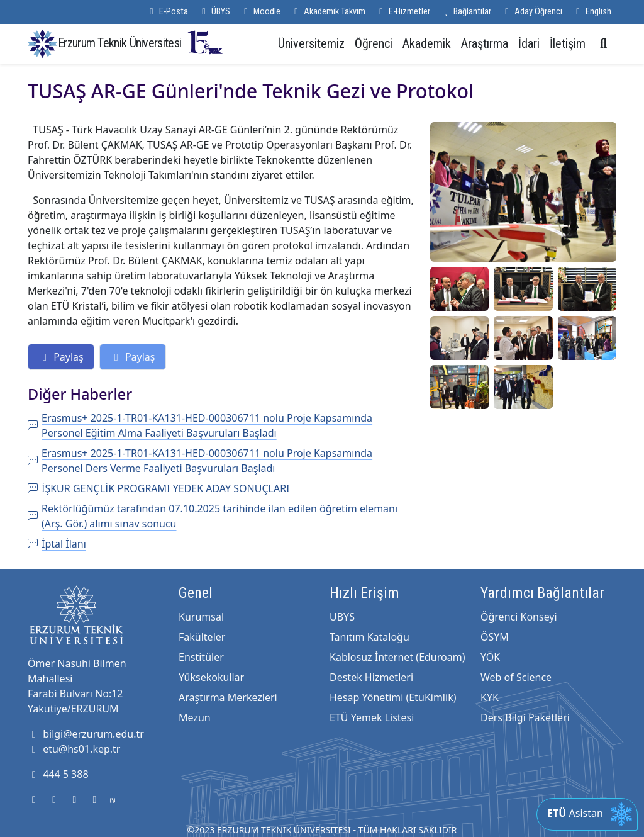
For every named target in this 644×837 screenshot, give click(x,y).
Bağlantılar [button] (466, 12)
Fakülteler (202, 637)
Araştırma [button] (485, 43)
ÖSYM (495, 637)
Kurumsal (201, 617)
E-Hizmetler (403, 12)
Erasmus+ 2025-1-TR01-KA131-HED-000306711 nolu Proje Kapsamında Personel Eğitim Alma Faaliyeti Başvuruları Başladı (200, 425)
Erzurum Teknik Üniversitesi (141, 42)
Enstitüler (201, 657)
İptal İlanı (57, 544)
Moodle (260, 12)
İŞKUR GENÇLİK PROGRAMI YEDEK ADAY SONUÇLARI (159, 488)
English (592, 12)
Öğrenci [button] (374, 43)
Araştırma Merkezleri (228, 697)
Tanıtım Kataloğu (369, 637)
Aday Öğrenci (532, 12)
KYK (490, 697)
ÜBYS (214, 12)
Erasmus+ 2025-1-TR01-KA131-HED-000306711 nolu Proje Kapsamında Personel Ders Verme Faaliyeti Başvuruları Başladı (200, 461)
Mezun (195, 717)
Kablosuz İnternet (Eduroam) (397, 657)
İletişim (568, 43)
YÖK (490, 657)
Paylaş (61, 357)
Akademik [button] (427, 43)
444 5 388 (58, 774)
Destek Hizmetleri (371, 677)
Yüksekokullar (211, 677)
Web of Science (516, 677)
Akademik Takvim (328, 12)
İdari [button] (529, 43)
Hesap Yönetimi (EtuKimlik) (393, 697)
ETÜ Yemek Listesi (372, 717)
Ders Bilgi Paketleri (525, 717)
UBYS (342, 617)
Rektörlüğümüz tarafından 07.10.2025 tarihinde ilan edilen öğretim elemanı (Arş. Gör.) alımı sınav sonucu (213, 516)
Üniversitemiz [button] (311, 43)
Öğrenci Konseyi (519, 617)
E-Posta (167, 12)
